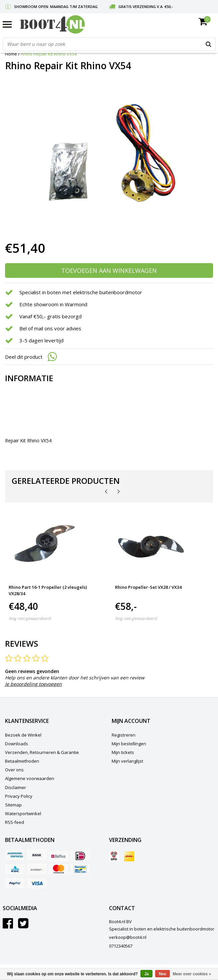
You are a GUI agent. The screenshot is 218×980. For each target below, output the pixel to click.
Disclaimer (16, 787)
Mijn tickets (123, 752)
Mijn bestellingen (129, 744)
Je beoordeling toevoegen (33, 684)
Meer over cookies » (192, 974)
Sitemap (13, 805)
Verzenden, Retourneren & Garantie (42, 752)
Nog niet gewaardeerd (30, 618)
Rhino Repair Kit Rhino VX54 (49, 54)
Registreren (124, 735)
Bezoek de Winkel (23, 735)
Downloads (17, 744)
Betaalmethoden (22, 761)
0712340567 (121, 946)
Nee (162, 974)
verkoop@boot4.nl (128, 937)
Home (11, 54)
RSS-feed (15, 822)
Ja (146, 974)
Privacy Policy (19, 796)
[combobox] (109, 44)
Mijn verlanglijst (127, 761)
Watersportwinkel (23, 813)
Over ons (14, 770)
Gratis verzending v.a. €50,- (146, 7)
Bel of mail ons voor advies (50, 328)
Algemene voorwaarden (30, 778)
